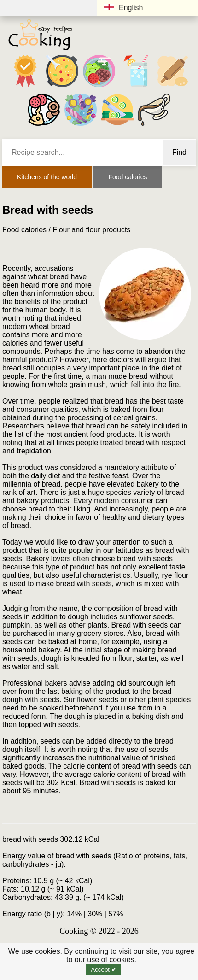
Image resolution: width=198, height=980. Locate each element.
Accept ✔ (103, 970)
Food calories (128, 177)
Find (179, 152)
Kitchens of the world (47, 177)
